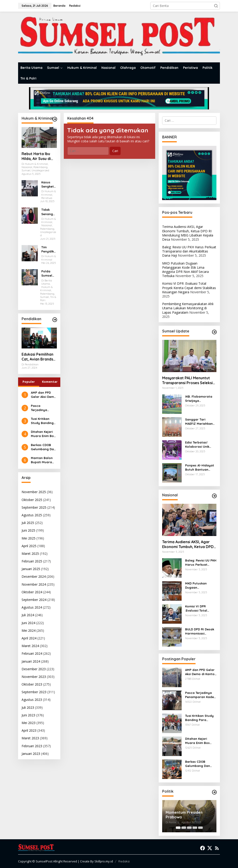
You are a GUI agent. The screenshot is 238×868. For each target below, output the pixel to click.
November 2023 (34, 677)
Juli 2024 (28, 615)
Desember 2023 (34, 669)
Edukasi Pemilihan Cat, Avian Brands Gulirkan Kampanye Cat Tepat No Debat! (39, 357)
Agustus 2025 (32, 515)
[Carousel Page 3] (189, 828)
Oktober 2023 (32, 684)
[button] (216, 6)
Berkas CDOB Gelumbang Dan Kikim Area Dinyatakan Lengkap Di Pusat (43, 447)
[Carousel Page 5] (200, 828)
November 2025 (34, 492)
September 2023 (34, 692)
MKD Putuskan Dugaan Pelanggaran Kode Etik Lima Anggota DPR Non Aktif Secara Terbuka (185, 270)
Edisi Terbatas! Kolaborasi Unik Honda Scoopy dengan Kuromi (197, 445)
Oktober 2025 (32, 500)
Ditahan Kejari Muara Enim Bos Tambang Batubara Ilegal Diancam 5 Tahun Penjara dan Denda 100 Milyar (43, 434)
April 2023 (29, 730)
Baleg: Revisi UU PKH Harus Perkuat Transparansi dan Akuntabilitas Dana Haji (189, 251)
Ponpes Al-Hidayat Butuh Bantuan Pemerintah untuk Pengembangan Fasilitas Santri (200, 468)
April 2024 (29, 638)
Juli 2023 (28, 707)
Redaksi (124, 861)
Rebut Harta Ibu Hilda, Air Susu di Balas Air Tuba (36, 156)
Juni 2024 (28, 623)
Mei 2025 (29, 538)
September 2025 (34, 507)
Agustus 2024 (32, 607)
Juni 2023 (28, 715)
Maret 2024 (30, 646)
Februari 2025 (32, 561)
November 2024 (34, 584)
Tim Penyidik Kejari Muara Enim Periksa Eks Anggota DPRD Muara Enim (48, 249)
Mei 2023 (29, 723)
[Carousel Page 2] (184, 828)
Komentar (50, 382)
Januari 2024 (31, 661)
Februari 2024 (32, 653)
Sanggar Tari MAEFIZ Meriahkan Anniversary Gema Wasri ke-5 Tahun (199, 422)
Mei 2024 (29, 630)
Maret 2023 (30, 738)
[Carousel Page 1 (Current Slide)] (178, 828)
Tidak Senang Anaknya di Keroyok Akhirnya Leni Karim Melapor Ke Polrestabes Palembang (49, 212)
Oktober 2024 (32, 592)
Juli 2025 (28, 523)
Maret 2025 (30, 554)
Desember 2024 (34, 576)
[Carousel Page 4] (195, 828)
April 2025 (29, 546)
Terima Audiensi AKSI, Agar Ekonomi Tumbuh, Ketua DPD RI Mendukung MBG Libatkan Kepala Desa (188, 233)
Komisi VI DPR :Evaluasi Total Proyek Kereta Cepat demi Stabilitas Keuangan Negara (189, 288)
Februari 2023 (32, 746)
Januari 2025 (31, 569)
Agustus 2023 (32, 700)
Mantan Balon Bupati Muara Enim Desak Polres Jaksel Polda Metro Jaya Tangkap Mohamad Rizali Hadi (43, 460)
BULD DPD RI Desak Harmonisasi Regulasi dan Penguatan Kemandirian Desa (200, 631)
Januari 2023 (31, 754)
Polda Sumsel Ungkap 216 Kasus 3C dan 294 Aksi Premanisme (49, 273)
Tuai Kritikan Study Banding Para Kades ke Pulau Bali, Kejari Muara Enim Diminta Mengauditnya (42, 421)
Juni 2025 (28, 530)
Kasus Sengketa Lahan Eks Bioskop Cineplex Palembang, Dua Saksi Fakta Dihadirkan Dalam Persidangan (49, 184)
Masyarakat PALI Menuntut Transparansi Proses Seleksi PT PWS (187, 380)
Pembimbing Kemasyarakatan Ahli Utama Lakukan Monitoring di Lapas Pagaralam (188, 308)
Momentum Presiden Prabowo (184, 815)
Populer (29, 382)
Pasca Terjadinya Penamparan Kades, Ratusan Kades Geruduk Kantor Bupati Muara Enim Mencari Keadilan (43, 408)
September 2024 (34, 600)
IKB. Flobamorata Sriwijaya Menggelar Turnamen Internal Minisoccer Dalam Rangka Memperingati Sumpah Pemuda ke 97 (200, 399)
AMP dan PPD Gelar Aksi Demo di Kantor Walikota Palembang (43, 395)
